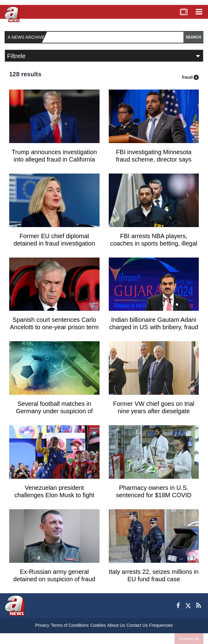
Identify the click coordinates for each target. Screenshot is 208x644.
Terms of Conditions (70, 625)
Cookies (98, 625)
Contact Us (189, 639)
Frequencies (161, 625)
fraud (187, 77)
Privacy (42, 625)
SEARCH (193, 37)
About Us (116, 625)
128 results (25, 74)
